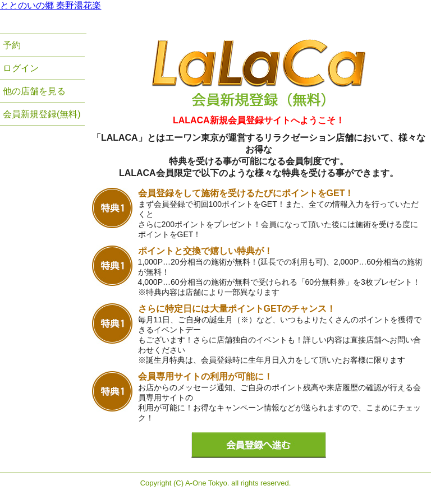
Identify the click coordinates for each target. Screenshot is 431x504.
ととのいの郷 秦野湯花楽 (51, 5)
